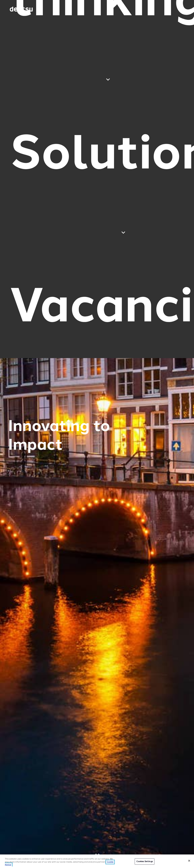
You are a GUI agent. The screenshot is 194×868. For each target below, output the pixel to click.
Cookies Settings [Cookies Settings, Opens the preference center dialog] (145, 861)
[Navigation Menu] (176, 9)
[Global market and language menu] (46, 10)
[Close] (189, 861)
